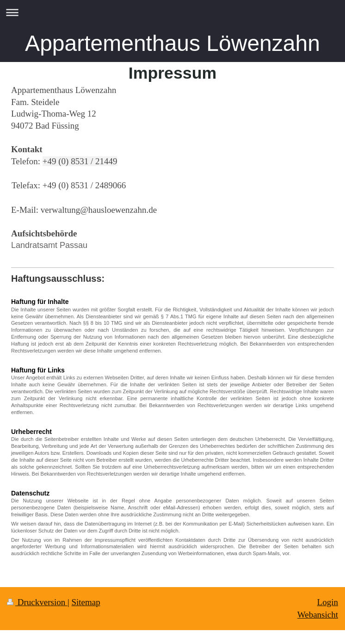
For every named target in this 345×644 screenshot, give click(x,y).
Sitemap (86, 602)
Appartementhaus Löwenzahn (172, 43)
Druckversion (37, 602)
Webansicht (318, 615)
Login (328, 602)
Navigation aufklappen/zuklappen (172, 12)
